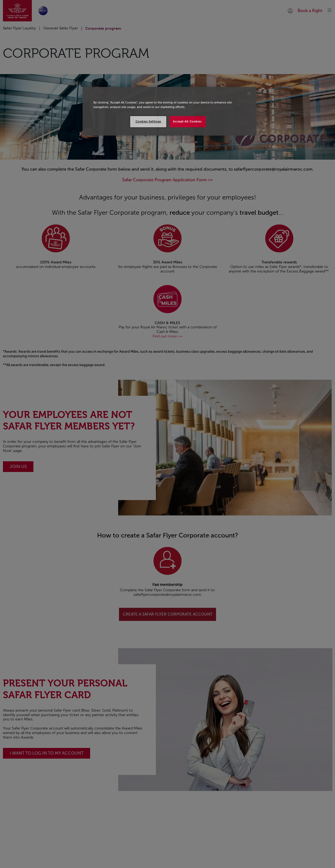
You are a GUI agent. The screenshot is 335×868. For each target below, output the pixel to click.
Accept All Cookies (187, 121)
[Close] (249, 93)
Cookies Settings (148, 121)
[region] (170, 111)
